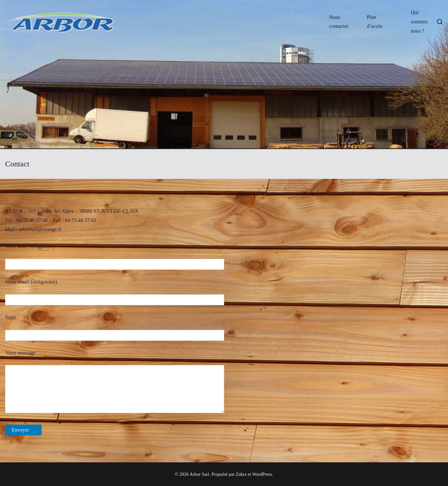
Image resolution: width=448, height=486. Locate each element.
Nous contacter (339, 22)
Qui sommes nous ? (419, 22)
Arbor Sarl (199, 474)
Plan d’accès (375, 22)
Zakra (241, 474)
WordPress (262, 474)
